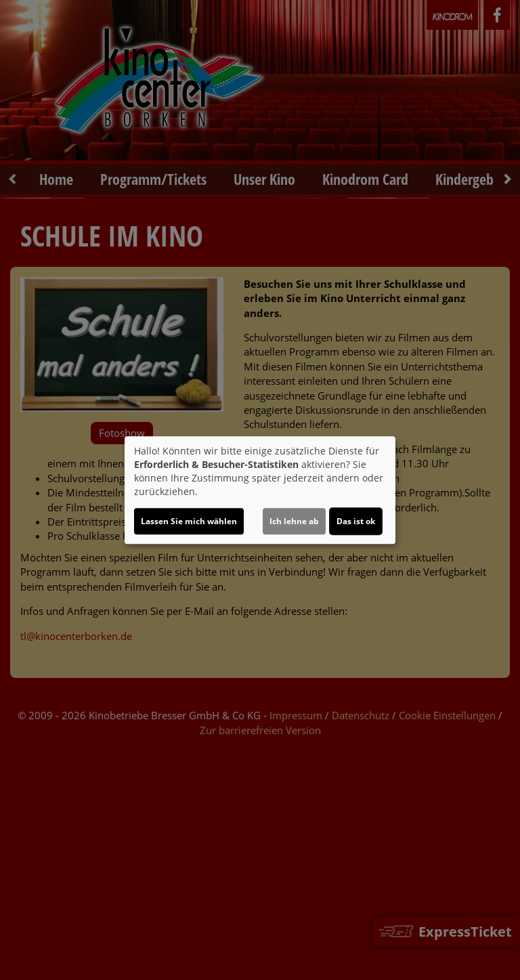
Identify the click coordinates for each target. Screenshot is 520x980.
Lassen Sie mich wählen (189, 521)
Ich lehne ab (294, 521)
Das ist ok (356, 521)
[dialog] (260, 490)
